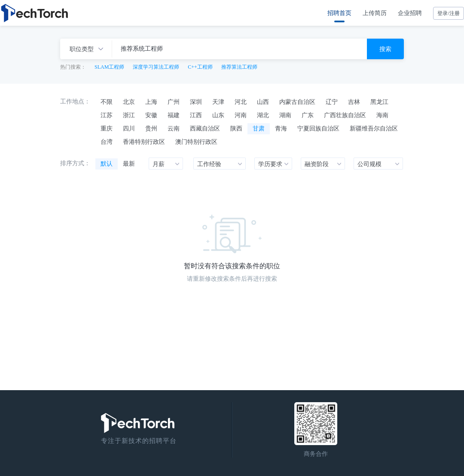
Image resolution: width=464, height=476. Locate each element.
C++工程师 (200, 67)
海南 (382, 115)
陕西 (236, 128)
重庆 (107, 128)
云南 (174, 128)
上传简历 (375, 13)
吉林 (354, 102)
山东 (218, 115)
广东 (308, 115)
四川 (129, 128)
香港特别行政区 (144, 142)
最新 (129, 164)
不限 (107, 102)
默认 (107, 164)
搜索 (385, 49)
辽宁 (332, 102)
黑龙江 (379, 102)
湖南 (285, 115)
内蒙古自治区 (297, 102)
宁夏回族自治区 (318, 128)
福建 (174, 115)
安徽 (151, 115)
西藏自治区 (205, 128)
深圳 (196, 102)
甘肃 (259, 128)
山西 (263, 102)
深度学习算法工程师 (156, 67)
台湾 (107, 142)
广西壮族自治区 (345, 115)
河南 (241, 115)
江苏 (107, 115)
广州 (174, 102)
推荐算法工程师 (239, 67)
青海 (281, 128)
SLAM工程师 (109, 67)
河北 (241, 102)
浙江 (129, 115)
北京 (129, 102)
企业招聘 (410, 13)
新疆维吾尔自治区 (374, 128)
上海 (151, 102)
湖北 (263, 115)
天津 (218, 102)
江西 (196, 115)
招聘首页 (339, 13)
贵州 (151, 128)
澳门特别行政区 (196, 142)
